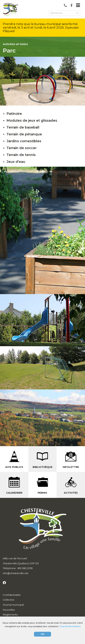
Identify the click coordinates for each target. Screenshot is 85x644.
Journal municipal (13, 605)
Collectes (8, 600)
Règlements (10, 615)
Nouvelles (9, 610)
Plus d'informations (70, 626)
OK (42, 634)
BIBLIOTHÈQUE (42, 467)
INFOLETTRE (71, 467)
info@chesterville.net (16, 573)
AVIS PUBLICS (14, 467)
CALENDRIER (14, 493)
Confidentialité (12, 595)
